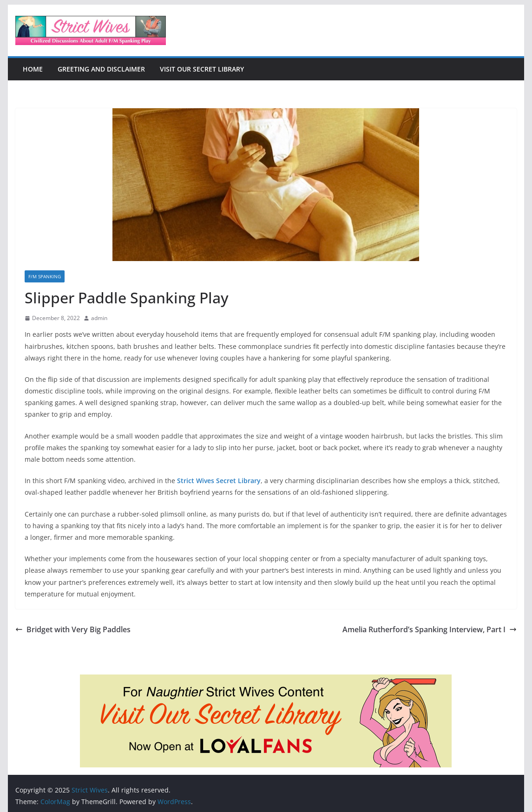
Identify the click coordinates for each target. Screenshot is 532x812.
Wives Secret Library (228, 481)
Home (33, 69)
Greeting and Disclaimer (101, 69)
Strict (187, 481)
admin (99, 318)
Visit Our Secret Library (202, 69)
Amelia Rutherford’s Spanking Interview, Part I (430, 629)
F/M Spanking (45, 276)
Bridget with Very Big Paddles (73, 629)
